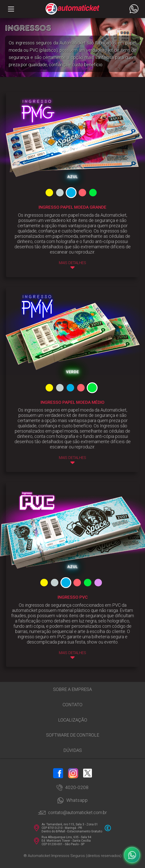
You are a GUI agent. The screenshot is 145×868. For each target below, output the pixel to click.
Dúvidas (73, 750)
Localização (73, 720)
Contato (72, 705)
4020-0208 (72, 788)
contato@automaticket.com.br (72, 813)
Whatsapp (72, 800)
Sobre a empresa (72, 689)
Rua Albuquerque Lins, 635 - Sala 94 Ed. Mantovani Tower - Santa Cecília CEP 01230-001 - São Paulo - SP (63, 841)
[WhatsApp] (132, 855)
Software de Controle (73, 735)
